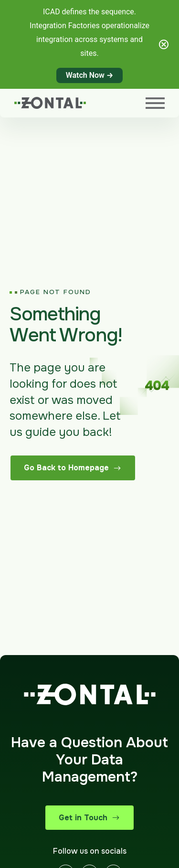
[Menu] (155, 103)
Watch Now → (90, 75)
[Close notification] (164, 44)
